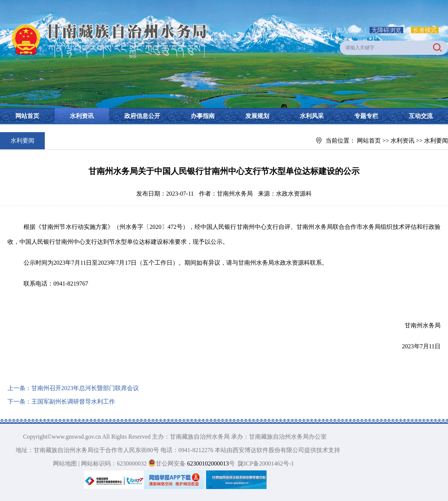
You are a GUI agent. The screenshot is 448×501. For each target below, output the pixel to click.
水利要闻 (436, 141)
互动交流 (421, 116)
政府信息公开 (142, 116)
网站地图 (65, 463)
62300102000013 (207, 463)
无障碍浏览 (386, 30)
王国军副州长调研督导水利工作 (73, 402)
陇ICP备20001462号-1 (266, 463)
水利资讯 (82, 116)
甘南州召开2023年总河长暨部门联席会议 (85, 388)
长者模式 (425, 30)
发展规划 (257, 116)
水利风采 (312, 116)
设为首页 (312, 30)
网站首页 (27, 116)
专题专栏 (366, 116)
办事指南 (203, 116)
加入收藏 (349, 30)
